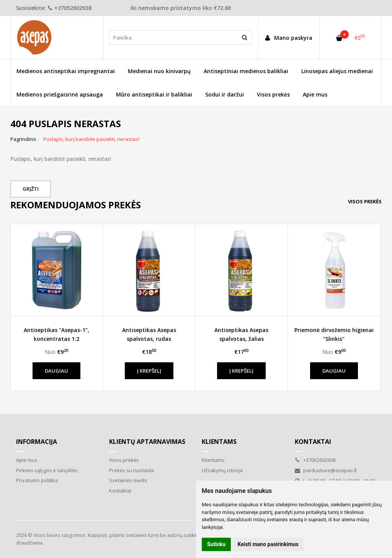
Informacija (37, 442)
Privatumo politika (37, 480)
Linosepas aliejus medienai (337, 71)
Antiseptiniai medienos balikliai (246, 71)
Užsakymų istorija (222, 470)
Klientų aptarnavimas (147, 442)
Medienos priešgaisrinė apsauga (60, 94)
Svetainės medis (128, 480)
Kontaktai (120, 491)
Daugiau (56, 371)
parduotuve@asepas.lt (326, 470)
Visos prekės (273, 94)
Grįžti (31, 189)
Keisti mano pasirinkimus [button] (268, 544)
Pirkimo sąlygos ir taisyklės (47, 470)
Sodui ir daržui (225, 94)
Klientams (219, 442)
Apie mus (315, 94)
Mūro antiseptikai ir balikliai (154, 94)
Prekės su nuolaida (131, 470)
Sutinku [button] (216, 544)
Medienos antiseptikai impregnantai (66, 71)
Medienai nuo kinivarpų (159, 71)
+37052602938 (69, 8)
